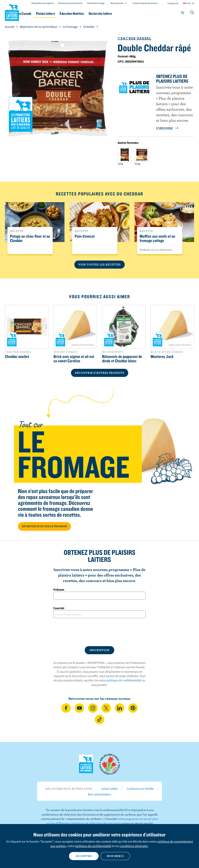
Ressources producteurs (70, 3)
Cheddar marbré (17, 356)
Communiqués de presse (145, 3)
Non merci (115, 856)
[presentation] (99, 632)
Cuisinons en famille (140, 789)
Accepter (84, 856)
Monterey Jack (162, 356)
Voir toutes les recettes (99, 264)
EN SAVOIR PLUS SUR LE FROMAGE (44, 526)
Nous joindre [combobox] (117, 3)
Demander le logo (96, 3)
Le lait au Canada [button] (39, 14)
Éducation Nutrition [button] (97, 14)
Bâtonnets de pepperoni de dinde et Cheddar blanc (122, 359)
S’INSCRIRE (167, 128)
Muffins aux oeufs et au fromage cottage (157, 238)
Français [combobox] (172, 3)
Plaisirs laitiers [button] (67, 14)
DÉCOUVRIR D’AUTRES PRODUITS (100, 373)
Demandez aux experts (43, 3)
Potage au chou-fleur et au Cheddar (30, 238)
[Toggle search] (192, 13)
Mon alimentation (100, 794)
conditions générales (134, 846)
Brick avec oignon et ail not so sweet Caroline (74, 359)
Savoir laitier (110, 789)
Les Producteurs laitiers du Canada (12, 12)
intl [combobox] (189, 3)
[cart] (182, 13)
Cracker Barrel (134, 38)
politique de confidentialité (124, 680)
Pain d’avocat (85, 236)
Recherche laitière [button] (129, 14)
